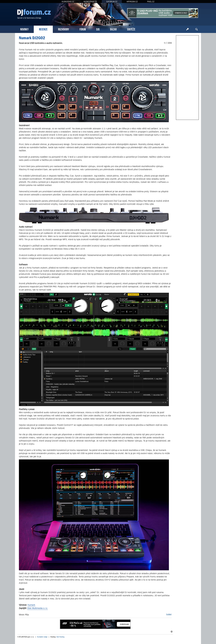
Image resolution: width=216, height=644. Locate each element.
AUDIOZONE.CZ (68, 2)
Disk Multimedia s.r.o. (38, 608)
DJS (98, 29)
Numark (31, 605)
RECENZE (43, 29)
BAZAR (113, 29)
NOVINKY (24, 29)
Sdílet (169, 614)
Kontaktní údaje (42, 637)
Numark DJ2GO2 (32, 38)
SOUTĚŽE (131, 29)
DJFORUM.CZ (112, 2)
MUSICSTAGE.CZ (90, 2)
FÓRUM (83, 29)
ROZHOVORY (64, 29)
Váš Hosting (60, 637)
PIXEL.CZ (151, 2)
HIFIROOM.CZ (132, 2)
